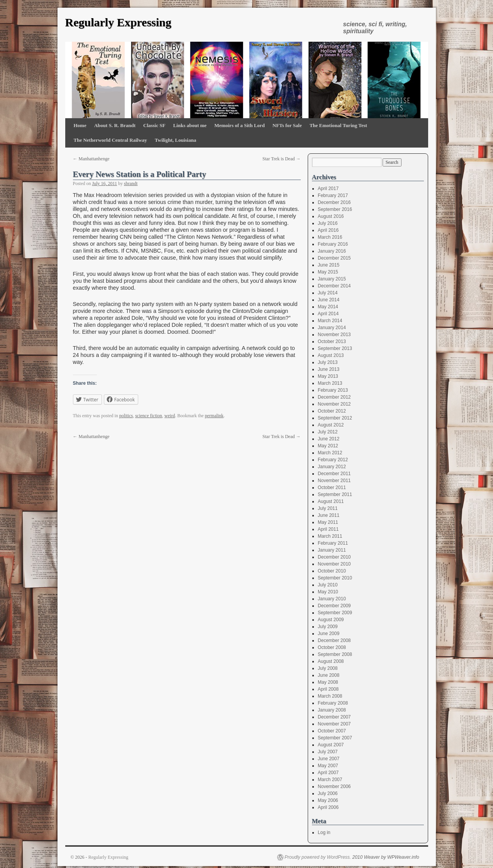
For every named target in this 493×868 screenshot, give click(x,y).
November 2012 (334, 404)
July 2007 (328, 752)
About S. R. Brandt (115, 125)
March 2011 (330, 536)
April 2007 (328, 773)
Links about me (190, 125)
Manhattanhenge (91, 159)
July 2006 (328, 793)
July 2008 (328, 668)
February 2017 (333, 195)
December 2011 (334, 474)
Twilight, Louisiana (175, 140)
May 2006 (328, 800)
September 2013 (335, 348)
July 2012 (328, 432)
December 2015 (334, 258)
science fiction (149, 416)
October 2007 (332, 731)
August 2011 (331, 501)
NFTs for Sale (287, 125)
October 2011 (332, 488)
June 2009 (329, 634)
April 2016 (328, 230)
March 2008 (330, 696)
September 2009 (335, 613)
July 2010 (328, 585)
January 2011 (332, 550)
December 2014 (334, 286)
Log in (324, 832)
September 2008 (335, 654)
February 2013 (333, 390)
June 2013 (329, 369)
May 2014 (328, 307)
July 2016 (328, 223)
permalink (214, 416)
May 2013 (328, 376)
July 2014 (328, 293)
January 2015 (332, 279)
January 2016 (332, 251)
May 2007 (328, 766)
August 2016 (331, 216)
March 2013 (330, 383)
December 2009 (334, 606)
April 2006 (328, 807)
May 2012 (328, 446)
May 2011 (328, 522)
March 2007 (330, 780)
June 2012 (329, 439)
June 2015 (329, 265)
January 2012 (332, 467)
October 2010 (332, 571)
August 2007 (331, 745)
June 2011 (329, 515)
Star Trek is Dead (282, 159)
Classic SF (154, 125)
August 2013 (331, 355)
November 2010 (334, 564)
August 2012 (331, 425)
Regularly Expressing (118, 22)
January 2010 (332, 599)
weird (170, 416)
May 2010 (328, 592)
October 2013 (332, 341)
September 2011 (335, 494)
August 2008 (331, 661)
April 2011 (328, 529)
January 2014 (332, 328)
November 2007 (334, 724)
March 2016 (330, 237)
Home (80, 125)
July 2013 (328, 362)
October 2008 (332, 647)
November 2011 (334, 481)
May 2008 (328, 682)
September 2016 (335, 209)
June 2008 (329, 675)
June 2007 (329, 759)
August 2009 (331, 620)
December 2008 (334, 640)
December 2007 (334, 717)
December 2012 (334, 397)
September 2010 (335, 578)
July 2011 (328, 508)
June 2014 (329, 300)
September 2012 (335, 418)
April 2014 (328, 314)
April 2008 (328, 689)
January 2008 (332, 710)
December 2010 (334, 557)
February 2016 (333, 244)
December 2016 (334, 202)
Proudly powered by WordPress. (318, 857)
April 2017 (328, 189)
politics (126, 416)
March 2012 (330, 453)
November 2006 (334, 786)
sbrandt (131, 183)
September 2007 (335, 738)
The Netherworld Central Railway (110, 140)
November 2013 (334, 335)
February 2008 (333, 703)
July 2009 (328, 627)
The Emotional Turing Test (338, 125)
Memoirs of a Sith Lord (240, 125)
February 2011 (333, 543)
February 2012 (333, 460)
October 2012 (332, 411)
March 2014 (330, 321)
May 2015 (328, 272)
